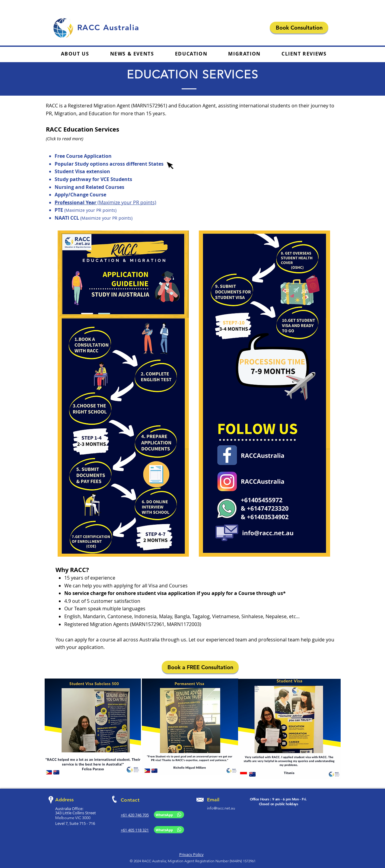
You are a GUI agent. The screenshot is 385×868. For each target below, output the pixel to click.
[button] (191, 54)
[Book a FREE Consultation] (200, 667)
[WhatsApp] (169, 815)
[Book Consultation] (299, 28)
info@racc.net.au (221, 808)
